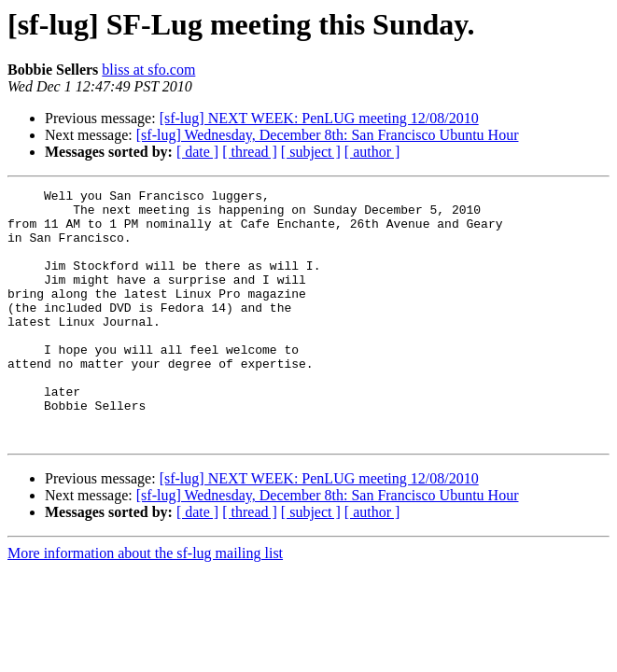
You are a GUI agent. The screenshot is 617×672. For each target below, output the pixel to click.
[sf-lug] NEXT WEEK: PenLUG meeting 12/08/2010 (319, 118)
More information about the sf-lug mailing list (145, 603)
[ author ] (372, 152)
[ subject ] (311, 152)
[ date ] (197, 152)
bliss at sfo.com (148, 70)
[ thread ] (250, 152)
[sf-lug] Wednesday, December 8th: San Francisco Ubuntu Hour (328, 135)
